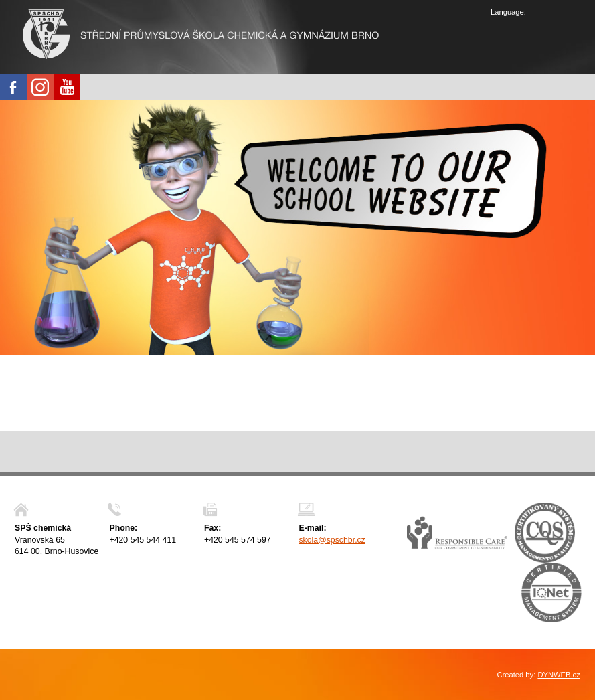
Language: (508, 12)
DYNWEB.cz (559, 675)
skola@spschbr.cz (332, 540)
